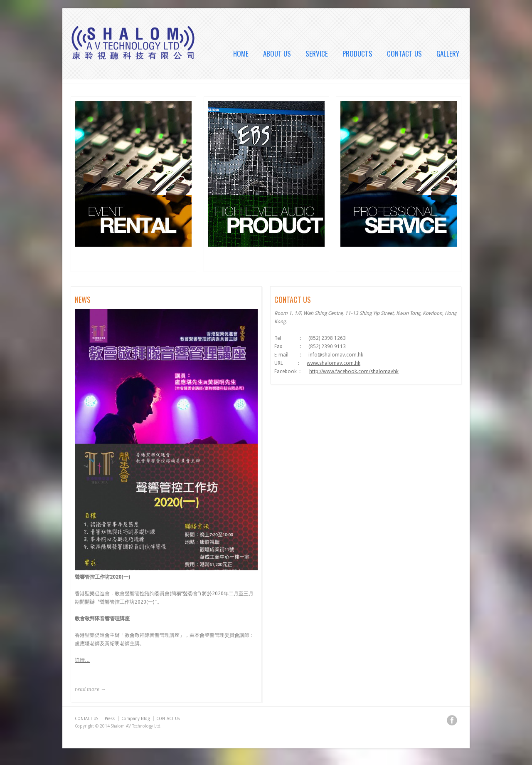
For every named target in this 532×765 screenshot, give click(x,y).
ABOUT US (277, 54)
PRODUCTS (357, 54)
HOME (241, 54)
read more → (90, 689)
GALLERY (448, 54)
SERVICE (317, 54)
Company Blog (135, 719)
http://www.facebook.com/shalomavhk (354, 371)
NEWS (83, 300)
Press (110, 719)
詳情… (82, 660)
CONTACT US (404, 54)
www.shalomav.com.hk (334, 363)
